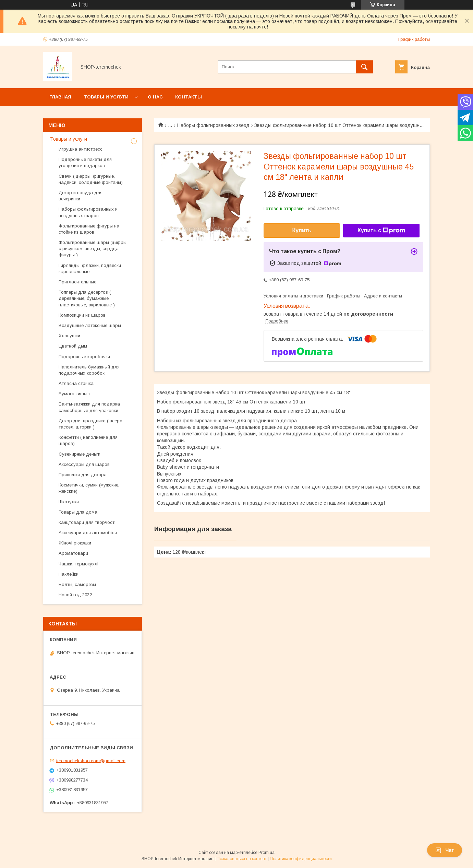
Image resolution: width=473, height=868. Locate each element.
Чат (445, 850)
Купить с (381, 231)
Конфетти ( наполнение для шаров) (88, 440)
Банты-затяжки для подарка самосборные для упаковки (89, 407)
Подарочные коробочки (84, 357)
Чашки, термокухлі (78, 564)
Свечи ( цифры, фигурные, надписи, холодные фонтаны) (91, 179)
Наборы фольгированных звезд (213, 125)
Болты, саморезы (77, 584)
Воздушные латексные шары (90, 325)
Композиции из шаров (82, 315)
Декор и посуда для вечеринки (81, 196)
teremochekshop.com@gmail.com (91, 760)
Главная (60, 97)
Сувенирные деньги (80, 454)
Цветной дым (73, 346)
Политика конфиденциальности (301, 859)
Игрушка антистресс (81, 149)
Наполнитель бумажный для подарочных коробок (89, 370)
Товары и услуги (106, 97)
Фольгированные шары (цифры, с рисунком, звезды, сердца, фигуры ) (93, 249)
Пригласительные (77, 282)
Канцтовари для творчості (87, 522)
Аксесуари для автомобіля (88, 533)
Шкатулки (69, 502)
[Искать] (364, 67)
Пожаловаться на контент (242, 859)
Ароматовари (73, 553)
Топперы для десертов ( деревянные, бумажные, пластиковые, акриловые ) (87, 298)
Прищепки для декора (83, 475)
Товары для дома (78, 512)
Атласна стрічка (76, 383)
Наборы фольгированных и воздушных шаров (88, 212)
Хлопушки (69, 336)
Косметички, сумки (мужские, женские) (89, 488)
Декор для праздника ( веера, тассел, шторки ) (91, 424)
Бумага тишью (74, 394)
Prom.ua (266, 853)
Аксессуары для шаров (84, 464)
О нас (155, 97)
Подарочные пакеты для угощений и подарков (85, 162)
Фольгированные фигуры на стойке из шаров (89, 229)
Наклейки (69, 574)
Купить (302, 230)
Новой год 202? (75, 595)
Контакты (189, 97)
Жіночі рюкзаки (75, 543)
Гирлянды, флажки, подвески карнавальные (90, 268)
